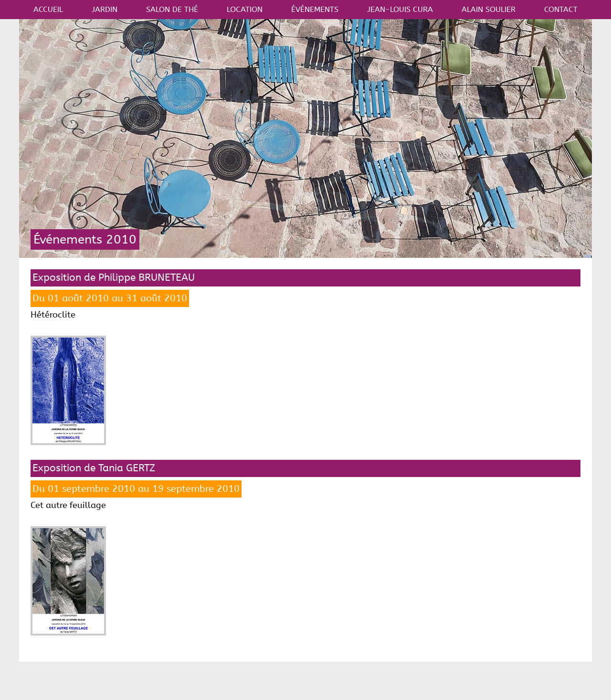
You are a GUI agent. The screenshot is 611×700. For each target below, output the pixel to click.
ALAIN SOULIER (489, 9)
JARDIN (105, 9)
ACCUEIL (48, 9)
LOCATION (245, 9)
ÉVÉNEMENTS (315, 9)
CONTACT (561, 9)
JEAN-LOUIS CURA (400, 9)
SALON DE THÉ (172, 9)
